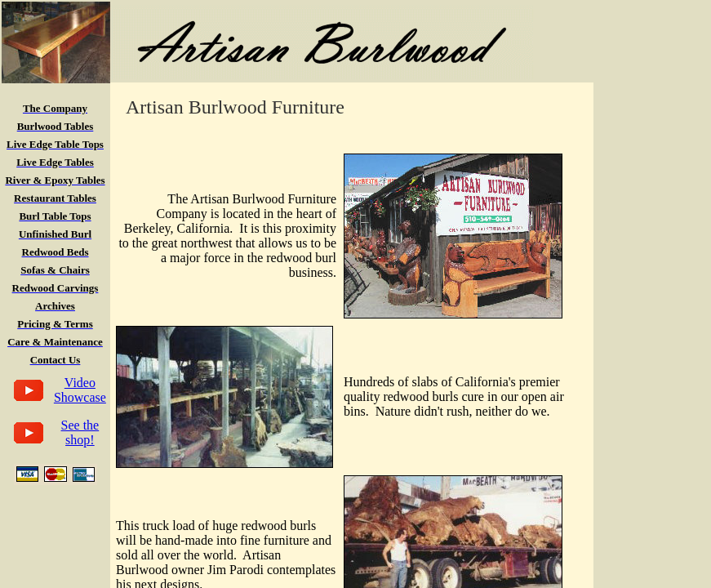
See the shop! (80, 432)
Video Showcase (80, 390)
